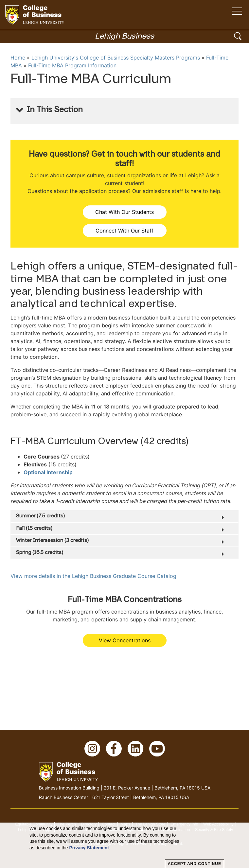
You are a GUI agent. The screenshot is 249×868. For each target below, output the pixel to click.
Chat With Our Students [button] (124, 212)
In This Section (55, 110)
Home (18, 58)
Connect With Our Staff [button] (124, 231)
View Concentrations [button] (125, 640)
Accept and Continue (195, 864)
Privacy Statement (89, 848)
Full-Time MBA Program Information (72, 65)
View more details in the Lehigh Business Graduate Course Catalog (93, 576)
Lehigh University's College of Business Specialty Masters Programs (116, 58)
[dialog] (124, 845)
